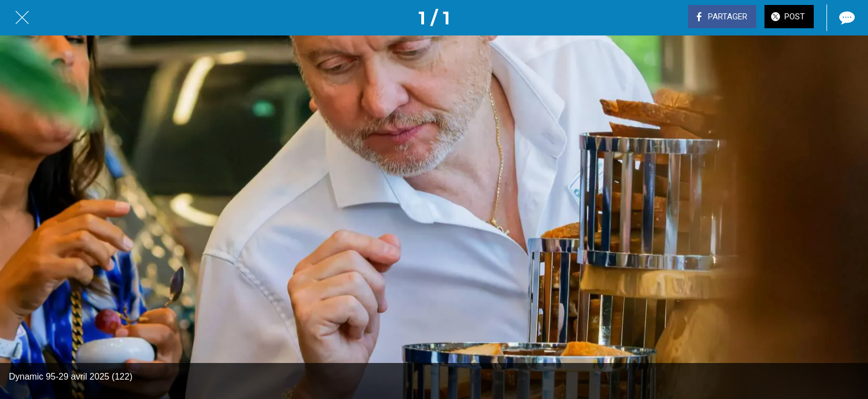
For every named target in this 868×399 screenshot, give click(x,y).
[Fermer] (22, 18)
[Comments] (846, 18)
